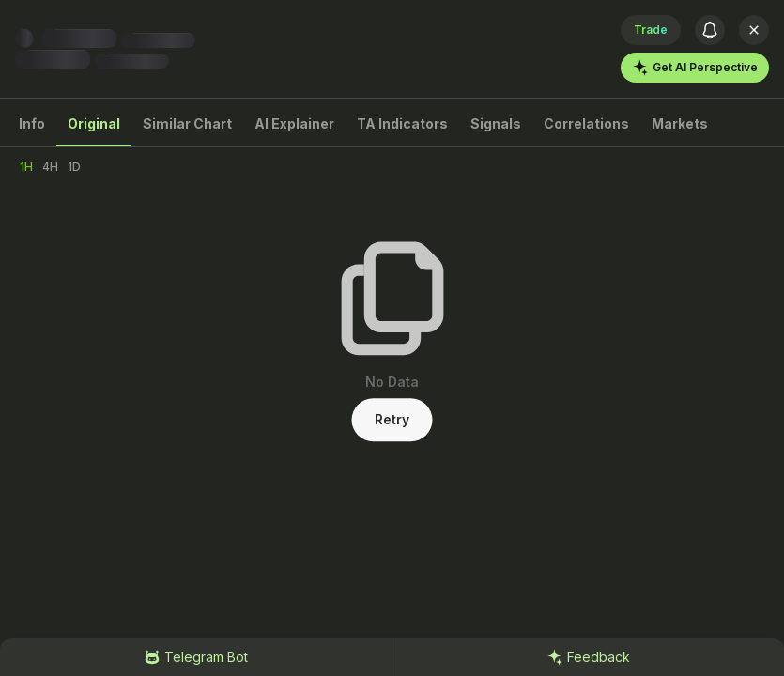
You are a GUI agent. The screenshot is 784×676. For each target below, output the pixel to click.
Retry (392, 419)
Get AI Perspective (695, 68)
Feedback (588, 657)
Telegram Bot (196, 657)
